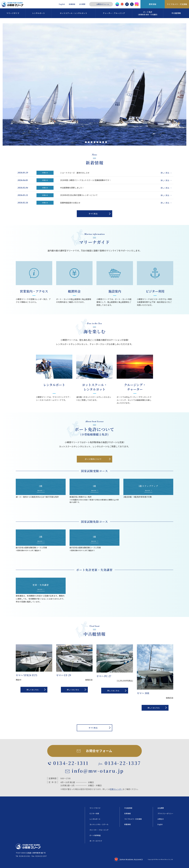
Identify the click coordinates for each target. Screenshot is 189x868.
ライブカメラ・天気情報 (177, 4)
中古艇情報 (128, 808)
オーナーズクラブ (96, 841)
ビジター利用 (94, 813)
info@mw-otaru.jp (98, 771)
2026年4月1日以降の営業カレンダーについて (116, 195)
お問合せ (161, 819)
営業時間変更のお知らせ (116, 203)
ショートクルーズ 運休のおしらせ (116, 173)
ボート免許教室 (95, 835)
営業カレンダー (116, 789)
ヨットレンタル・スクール (99, 824)
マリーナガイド (95, 808)
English (62, 4)
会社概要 (82, 4)
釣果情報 (153, 4)
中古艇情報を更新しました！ (116, 188)
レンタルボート (95, 819)
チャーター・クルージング (99, 830)
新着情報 (72, 4)
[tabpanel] (94, 84)
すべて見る (93, 214)
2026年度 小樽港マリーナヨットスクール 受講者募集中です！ (116, 180)
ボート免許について (93, 459)
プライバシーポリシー (165, 813)
